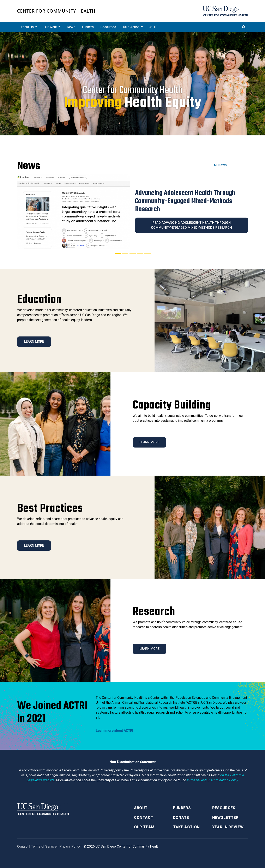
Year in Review (228, 827)
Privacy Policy (70, 846)
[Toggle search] (244, 27)
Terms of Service (44, 846)
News (71, 27)
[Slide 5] (147, 253)
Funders (88, 27)
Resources (108, 27)
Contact (144, 818)
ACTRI (154, 27)
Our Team (144, 827)
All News (220, 165)
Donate (181, 818)
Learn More (34, 342)
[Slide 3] (133, 253)
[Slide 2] (125, 253)
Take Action (186, 827)
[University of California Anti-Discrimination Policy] (212, 780)
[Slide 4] (140, 253)
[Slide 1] (118, 253)
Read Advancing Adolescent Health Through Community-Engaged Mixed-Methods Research (191, 225)
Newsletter (225, 818)
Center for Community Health (56, 11)
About (141, 808)
